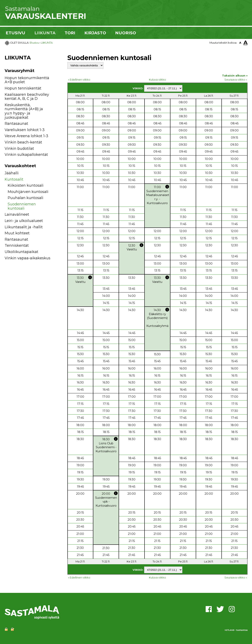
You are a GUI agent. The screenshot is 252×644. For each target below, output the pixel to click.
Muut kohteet (17, 233)
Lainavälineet (17, 214)
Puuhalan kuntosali (26, 198)
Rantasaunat (16, 124)
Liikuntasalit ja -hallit (24, 227)
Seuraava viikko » (236, 80)
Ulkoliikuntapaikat (21, 252)
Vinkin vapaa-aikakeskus (28, 258)
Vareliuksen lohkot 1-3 (25, 130)
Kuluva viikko (157, 80)
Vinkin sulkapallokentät (26, 155)
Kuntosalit (14, 179)
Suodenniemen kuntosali (22, 206)
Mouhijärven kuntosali (28, 192)
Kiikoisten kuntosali (26, 185)
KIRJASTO (95, 33)
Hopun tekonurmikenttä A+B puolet (27, 80)
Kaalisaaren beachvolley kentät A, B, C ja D (27, 97)
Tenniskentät (17, 246)
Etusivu (34, 43)
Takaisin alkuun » (235, 75)
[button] (56, 174)
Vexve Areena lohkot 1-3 (26, 136)
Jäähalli (12, 173)
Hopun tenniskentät (23, 88)
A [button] (240, 43)
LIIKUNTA (45, 33)
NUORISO (126, 33)
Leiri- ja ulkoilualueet (24, 221)
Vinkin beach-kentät (23, 142)
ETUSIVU (15, 33)
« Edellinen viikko (79, 80)
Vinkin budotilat (19, 149)
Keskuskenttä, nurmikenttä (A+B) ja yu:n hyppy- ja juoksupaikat (24, 111)
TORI (70, 33)
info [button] (167, 187)
